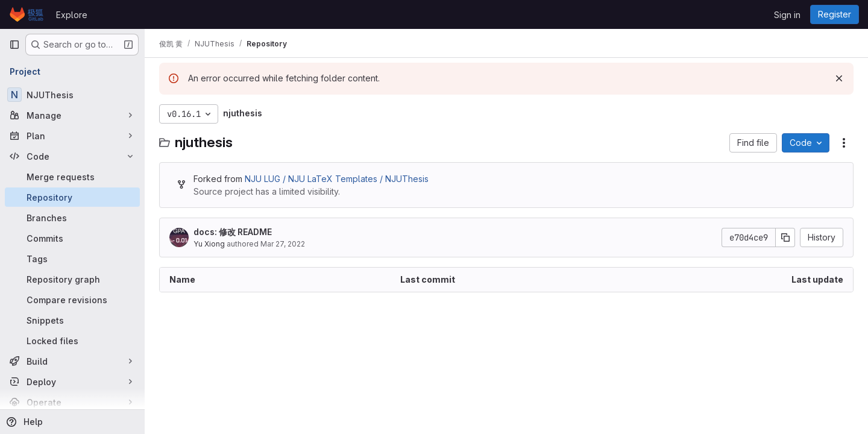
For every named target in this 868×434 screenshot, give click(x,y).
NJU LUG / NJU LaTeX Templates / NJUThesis (337, 179)
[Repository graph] (72, 279)
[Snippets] (72, 320)
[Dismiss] (839, 78)
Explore (72, 15)
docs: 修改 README (233, 232)
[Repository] (72, 197)
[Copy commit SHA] (785, 237)
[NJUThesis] (72, 95)
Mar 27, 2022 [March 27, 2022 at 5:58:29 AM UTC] (283, 244)
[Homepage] (27, 14)
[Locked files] (72, 341)
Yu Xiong (209, 244)
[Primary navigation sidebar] (14, 45)
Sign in (787, 15)
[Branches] (72, 218)
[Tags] (72, 259)
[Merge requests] (72, 177)
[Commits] (72, 238)
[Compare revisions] (72, 300)
